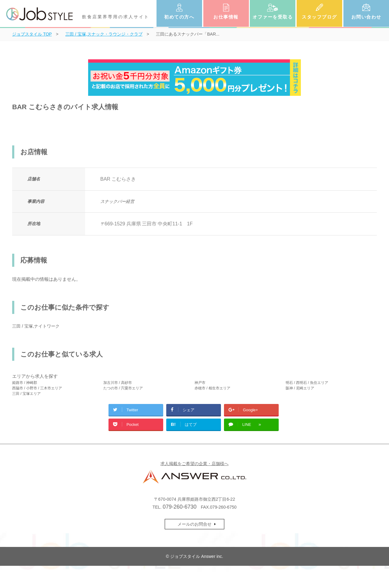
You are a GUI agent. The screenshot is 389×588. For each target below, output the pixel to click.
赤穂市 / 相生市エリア (212, 388)
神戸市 (200, 383)
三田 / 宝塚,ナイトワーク (36, 326)
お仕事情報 (226, 17)
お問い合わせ (366, 17)
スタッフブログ (319, 17)
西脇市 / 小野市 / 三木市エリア (37, 388)
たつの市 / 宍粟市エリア (123, 388)
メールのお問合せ (194, 524)
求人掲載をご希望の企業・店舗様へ (194, 464)
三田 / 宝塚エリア (26, 394)
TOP (32, 34)
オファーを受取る (273, 17)
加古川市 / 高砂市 (118, 383)
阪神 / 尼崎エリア (300, 388)
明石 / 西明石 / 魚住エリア (307, 383)
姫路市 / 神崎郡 (25, 383)
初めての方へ (179, 17)
